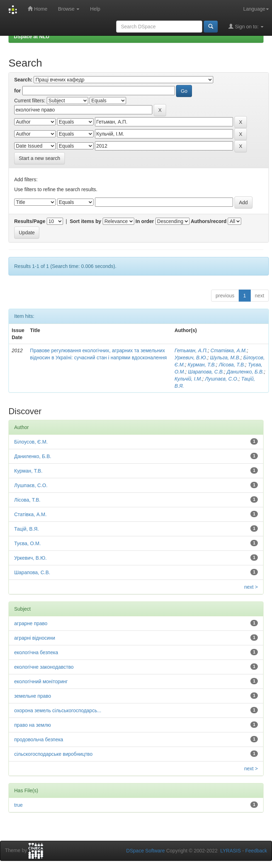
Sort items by (86, 221)
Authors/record (208, 221)
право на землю (33, 725)
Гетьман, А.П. (191, 350)
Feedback (256, 851)
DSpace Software (145, 851)
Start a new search (39, 158)
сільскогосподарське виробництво (53, 754)
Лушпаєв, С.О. (222, 379)
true (18, 805)
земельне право (33, 696)
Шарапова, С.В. (206, 372)
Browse (69, 9)
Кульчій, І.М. (188, 379)
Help (95, 9)
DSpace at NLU (32, 36)
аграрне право (31, 623)
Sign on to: (246, 26)
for (18, 91)
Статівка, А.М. (228, 350)
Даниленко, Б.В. (245, 372)
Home (37, 9)
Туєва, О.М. (27, 543)
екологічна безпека (36, 652)
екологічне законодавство (44, 667)
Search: (23, 80)
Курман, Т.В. (202, 365)
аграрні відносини (35, 638)
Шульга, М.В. (225, 358)
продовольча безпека (39, 739)
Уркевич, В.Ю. (191, 358)
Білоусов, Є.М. (31, 442)
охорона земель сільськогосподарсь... (58, 710)
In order (145, 221)
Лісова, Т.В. (232, 365)
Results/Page (30, 221)
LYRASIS (231, 851)
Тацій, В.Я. (27, 529)
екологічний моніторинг (41, 681)
